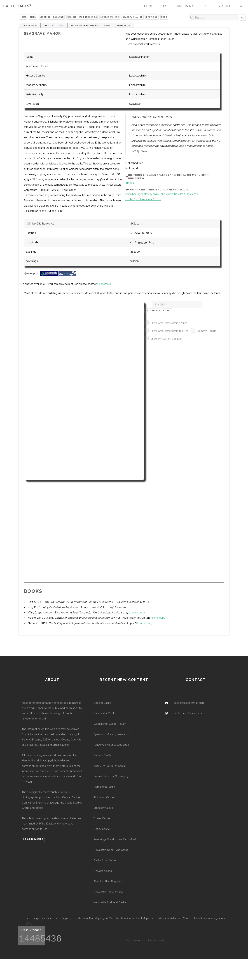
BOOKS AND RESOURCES (84, 26)
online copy (138, 612)
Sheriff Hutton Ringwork (108, 881)
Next (164, 17)
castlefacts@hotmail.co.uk (189, 703)
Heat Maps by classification (153, 918)
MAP (62, 26)
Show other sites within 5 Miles (169, 323)
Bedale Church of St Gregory (111, 776)
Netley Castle (102, 829)
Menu (33, 17)
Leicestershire (110, 17)
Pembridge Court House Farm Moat (115, 839)
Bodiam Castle (102, 703)
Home (149, 6)
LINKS (108, 26)
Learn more (33, 839)
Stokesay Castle (103, 808)
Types (208, 6)
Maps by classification (122, 918)
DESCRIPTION (30, 26)
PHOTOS (48, 26)
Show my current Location (166, 339)
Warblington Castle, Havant (110, 724)
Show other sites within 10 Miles (169, 331)
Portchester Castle (104, 713)
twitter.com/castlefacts (188, 713)
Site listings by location (39, 918)
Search (224, 6)
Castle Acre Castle (105, 860)
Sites (163, 6)
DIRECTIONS (124, 26)
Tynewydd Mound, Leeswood (111, 734)
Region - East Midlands (82, 17)
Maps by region (98, 918)
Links (29, 923)
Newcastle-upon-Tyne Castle (111, 850)
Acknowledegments (213, 918)
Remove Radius (207, 331)
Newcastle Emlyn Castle (108, 892)
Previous (152, 17)
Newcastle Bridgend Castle (110, 902)
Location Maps (185, 6)
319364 (130, 183)
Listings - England (52, 17)
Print (167, 311)
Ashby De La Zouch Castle (110, 766)
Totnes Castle (102, 818)
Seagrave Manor (133, 17)
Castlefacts (17, 6)
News (240, 6)
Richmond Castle (104, 797)
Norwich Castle (103, 871)
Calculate (153, 311)
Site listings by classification (71, 918)
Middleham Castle (104, 787)
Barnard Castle (102, 755)
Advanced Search (181, 918)
